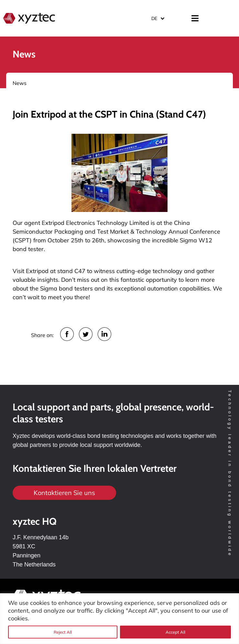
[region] (119, 619)
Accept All (175, 632)
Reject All (63, 632)
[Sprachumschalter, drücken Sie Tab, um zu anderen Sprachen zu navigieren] (158, 18)
